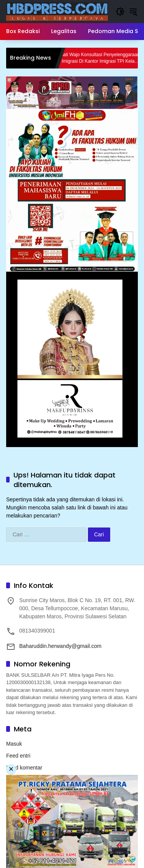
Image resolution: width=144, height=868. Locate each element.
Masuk (14, 744)
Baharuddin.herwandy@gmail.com (60, 646)
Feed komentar (24, 768)
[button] (120, 12)
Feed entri (18, 756)
